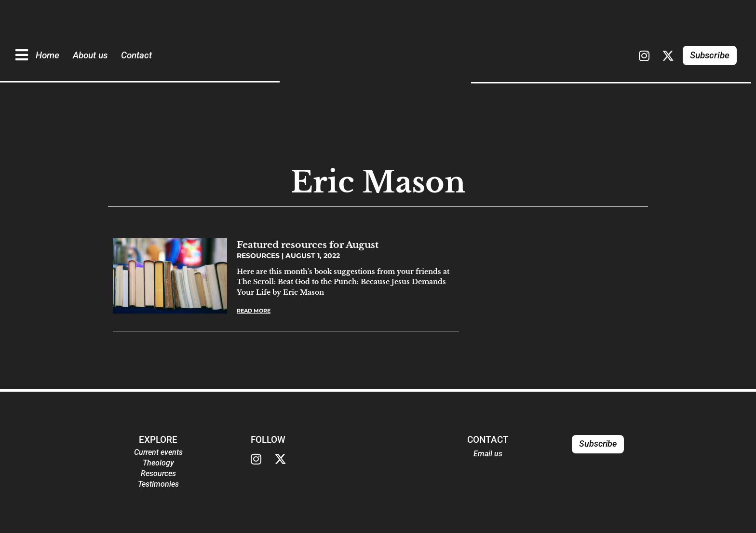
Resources (158, 473)
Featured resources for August (308, 245)
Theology (158, 463)
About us (90, 55)
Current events (158, 452)
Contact (136, 55)
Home (47, 55)
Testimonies (158, 484)
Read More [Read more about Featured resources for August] (254, 311)
